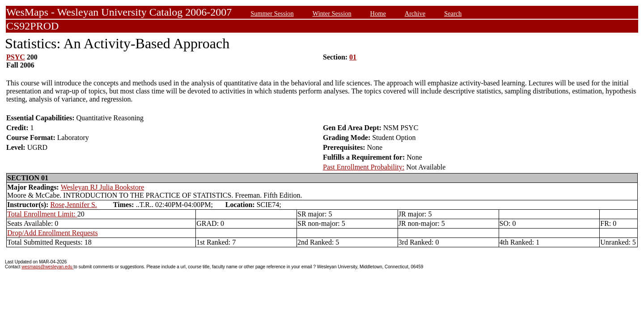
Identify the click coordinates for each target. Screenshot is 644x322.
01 (353, 57)
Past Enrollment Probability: (364, 167)
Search (453, 13)
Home (378, 13)
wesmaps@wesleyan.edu (47, 267)
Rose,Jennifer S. (73, 205)
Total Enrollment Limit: (42, 214)
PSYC (16, 57)
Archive (415, 13)
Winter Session (332, 13)
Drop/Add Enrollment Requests (53, 233)
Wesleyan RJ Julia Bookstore (103, 187)
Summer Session (272, 13)
